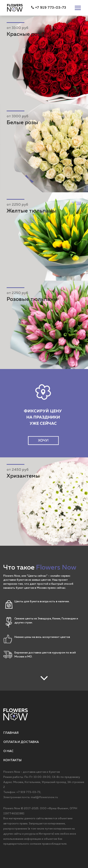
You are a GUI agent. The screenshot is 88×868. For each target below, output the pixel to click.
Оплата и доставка (21, 742)
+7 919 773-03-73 (49, 8)
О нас (8, 751)
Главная (11, 733)
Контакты (12, 760)
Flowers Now (12, 809)
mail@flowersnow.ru (44, 797)
